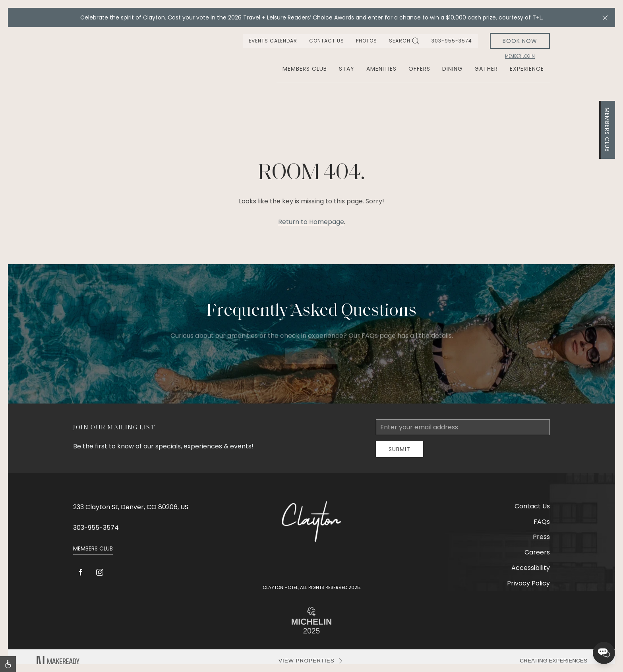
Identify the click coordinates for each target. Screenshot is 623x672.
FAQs (542, 522)
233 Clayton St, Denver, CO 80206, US (131, 507)
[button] (605, 17)
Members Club (607, 130)
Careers (537, 552)
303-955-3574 (452, 41)
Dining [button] (452, 69)
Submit (400, 449)
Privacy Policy (528, 583)
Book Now (520, 41)
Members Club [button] (305, 69)
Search (404, 41)
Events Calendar (273, 41)
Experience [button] (527, 69)
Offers (419, 69)
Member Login (520, 56)
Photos (367, 41)
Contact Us (327, 41)
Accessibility (531, 568)
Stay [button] (347, 69)
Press (541, 537)
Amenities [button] (381, 69)
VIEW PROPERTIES (311, 661)
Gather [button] (486, 69)
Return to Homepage (311, 222)
